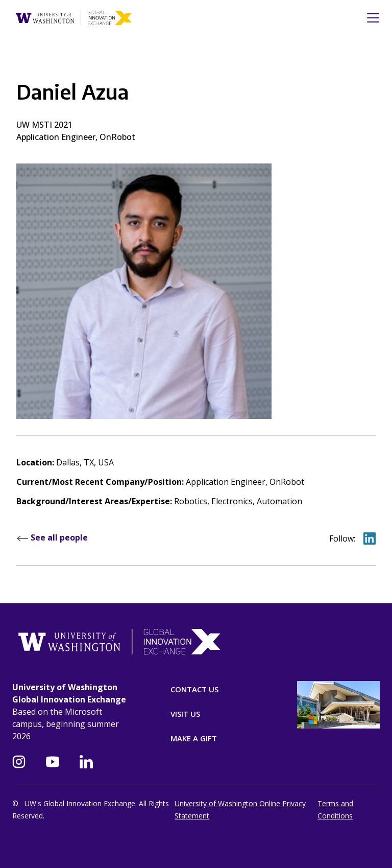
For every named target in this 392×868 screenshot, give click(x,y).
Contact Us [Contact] (194, 689)
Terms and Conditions (335, 810)
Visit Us (185, 714)
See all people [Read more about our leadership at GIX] (52, 537)
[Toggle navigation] (370, 18)
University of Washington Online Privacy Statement (240, 810)
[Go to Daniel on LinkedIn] (370, 538)
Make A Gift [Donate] (194, 738)
